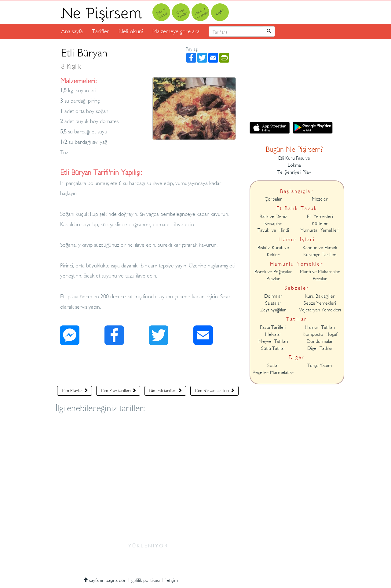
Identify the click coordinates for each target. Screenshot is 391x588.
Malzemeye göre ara (176, 31)
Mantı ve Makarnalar (320, 272)
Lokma (294, 165)
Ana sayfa (72, 31)
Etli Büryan (84, 58)
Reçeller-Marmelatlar (273, 372)
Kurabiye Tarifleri (320, 255)
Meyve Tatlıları (273, 341)
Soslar (273, 365)
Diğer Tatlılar (320, 348)
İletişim (171, 580)
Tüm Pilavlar (75, 390)
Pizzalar (320, 279)
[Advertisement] (148, 367)
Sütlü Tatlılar (273, 348)
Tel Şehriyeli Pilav (294, 172)
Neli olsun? (131, 31)
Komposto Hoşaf (320, 334)
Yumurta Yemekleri (320, 230)
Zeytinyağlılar (273, 310)
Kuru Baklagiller (320, 296)
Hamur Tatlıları (320, 327)
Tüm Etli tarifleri (165, 390)
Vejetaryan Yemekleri (320, 310)
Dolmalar (273, 296)
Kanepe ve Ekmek (320, 248)
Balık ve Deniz (273, 216)
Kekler (273, 255)
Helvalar (273, 334)
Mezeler (320, 199)
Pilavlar (273, 279)
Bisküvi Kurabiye (273, 248)
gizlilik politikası (146, 580)
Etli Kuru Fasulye (294, 158)
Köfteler (320, 223)
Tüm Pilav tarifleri (118, 390)
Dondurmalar (320, 341)
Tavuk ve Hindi (273, 230)
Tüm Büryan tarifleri (214, 390)
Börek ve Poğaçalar (273, 272)
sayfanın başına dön (105, 580)
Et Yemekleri (320, 216)
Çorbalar (273, 199)
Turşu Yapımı (320, 365)
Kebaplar (273, 223)
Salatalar (273, 303)
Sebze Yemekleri (320, 303)
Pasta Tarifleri (273, 327)
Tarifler (101, 31)
